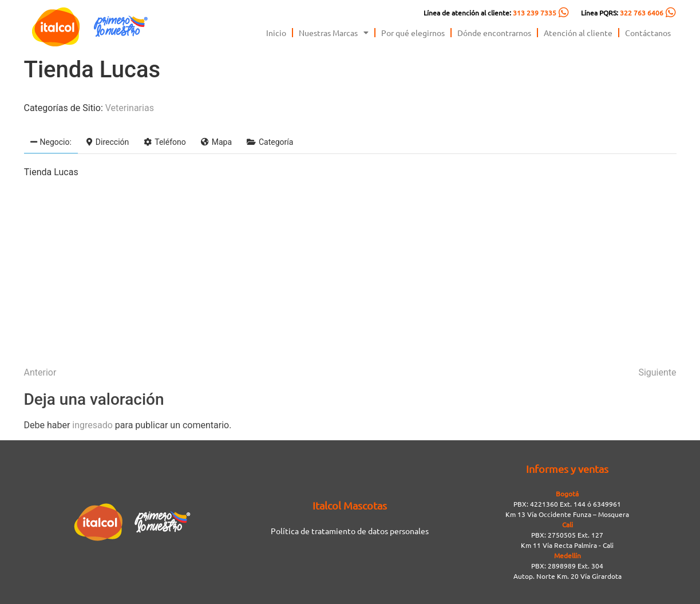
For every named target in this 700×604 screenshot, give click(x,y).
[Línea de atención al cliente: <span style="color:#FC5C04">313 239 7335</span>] (564, 13)
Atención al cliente (578, 33)
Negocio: (51, 142)
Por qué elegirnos (413, 33)
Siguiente (657, 372)
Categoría (270, 142)
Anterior (40, 372)
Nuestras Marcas (334, 33)
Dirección (108, 142)
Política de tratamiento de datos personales (350, 531)
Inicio (276, 33)
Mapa (216, 142)
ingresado (92, 425)
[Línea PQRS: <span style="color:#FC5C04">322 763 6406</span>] (671, 13)
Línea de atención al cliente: (490, 13)
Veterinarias (130, 108)
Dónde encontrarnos (494, 33)
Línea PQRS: (622, 13)
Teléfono (165, 142)
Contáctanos (648, 33)
